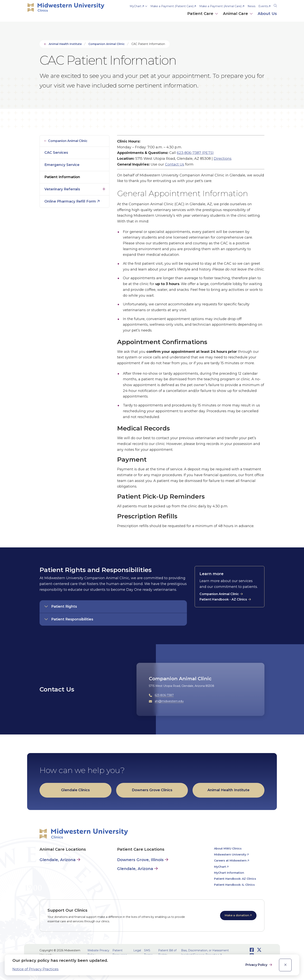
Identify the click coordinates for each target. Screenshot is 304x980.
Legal (137, 950)
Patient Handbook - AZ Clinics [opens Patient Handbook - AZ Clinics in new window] (223, 599)
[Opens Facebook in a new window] (252, 950)
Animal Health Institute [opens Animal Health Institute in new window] (228, 790)
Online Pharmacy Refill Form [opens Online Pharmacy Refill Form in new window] (70, 201)
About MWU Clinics (228, 849)
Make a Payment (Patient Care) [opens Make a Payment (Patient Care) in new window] (172, 6)
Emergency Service (62, 165)
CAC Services (56, 153)
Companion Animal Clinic (107, 44)
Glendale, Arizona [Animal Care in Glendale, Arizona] (58, 860)
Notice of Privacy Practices (35, 969)
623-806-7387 (164, 695)
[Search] (275, 5)
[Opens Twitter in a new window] (259, 950)
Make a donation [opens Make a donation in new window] (237, 915)
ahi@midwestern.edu (169, 701)
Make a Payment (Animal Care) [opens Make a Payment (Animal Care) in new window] (220, 6)
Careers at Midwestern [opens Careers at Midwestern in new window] (230, 861)
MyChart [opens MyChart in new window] (220, 867)
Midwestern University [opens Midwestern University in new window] (230, 855)
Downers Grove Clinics (152, 790)
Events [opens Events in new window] (263, 6)
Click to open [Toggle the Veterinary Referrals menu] (104, 188)
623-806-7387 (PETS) (195, 153)
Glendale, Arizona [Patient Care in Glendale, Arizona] (135, 869)
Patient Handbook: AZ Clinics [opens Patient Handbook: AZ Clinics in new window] (235, 879)
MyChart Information (229, 873)
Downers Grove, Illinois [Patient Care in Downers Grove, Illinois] (140, 860)
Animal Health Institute (65, 44)
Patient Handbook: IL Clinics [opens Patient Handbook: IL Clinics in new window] (234, 885)
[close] (285, 965)
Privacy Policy (257, 965)
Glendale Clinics (75, 790)
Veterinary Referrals (62, 189)
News (251, 6)
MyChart (136, 6)
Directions (223, 159)
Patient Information (62, 177)
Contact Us (175, 164)
